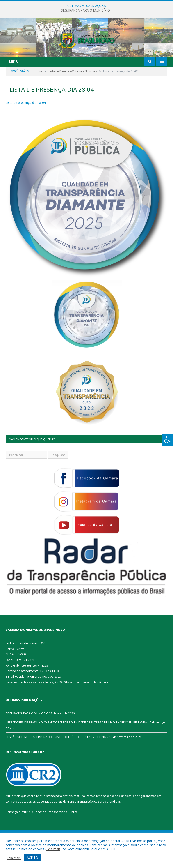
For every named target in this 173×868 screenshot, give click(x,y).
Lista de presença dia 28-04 (26, 125)
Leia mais (53, 849)
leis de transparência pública (77, 824)
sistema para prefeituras (61, 818)
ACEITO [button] (32, 858)
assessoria (111, 818)
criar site (33, 818)
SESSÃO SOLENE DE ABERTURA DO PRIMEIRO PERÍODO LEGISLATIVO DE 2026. (57, 759)
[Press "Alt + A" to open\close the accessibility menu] (167, 440)
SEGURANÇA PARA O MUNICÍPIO (85, 10)
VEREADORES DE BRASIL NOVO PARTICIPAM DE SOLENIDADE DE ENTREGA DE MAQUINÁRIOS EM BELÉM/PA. (77, 745)
